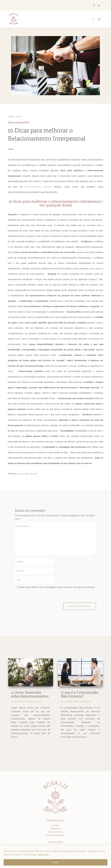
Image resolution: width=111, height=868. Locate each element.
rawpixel (21, 474)
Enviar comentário (80, 606)
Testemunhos (55, 829)
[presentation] (35, 596)
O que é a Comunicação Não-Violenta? (80, 695)
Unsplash (33, 474)
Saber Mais (43, 855)
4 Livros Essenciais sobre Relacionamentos (30, 695)
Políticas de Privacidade (55, 835)
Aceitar (56, 862)
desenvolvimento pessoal (38, 187)
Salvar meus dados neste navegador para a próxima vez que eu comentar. (57, 587)
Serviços (55, 825)
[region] (55, 857)
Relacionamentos (19, 123)
